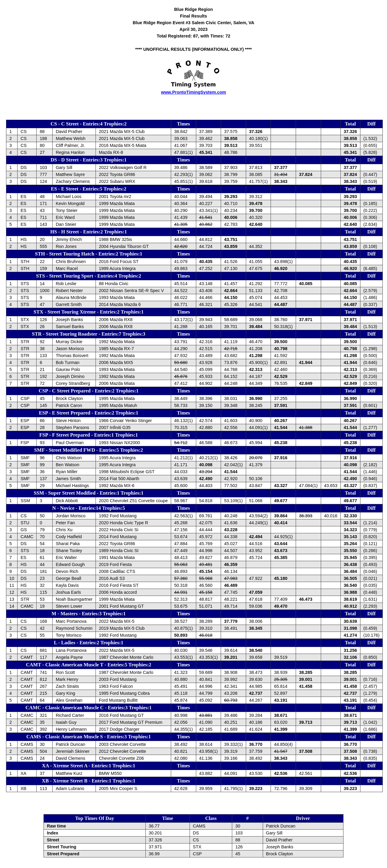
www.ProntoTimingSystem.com (193, 92)
